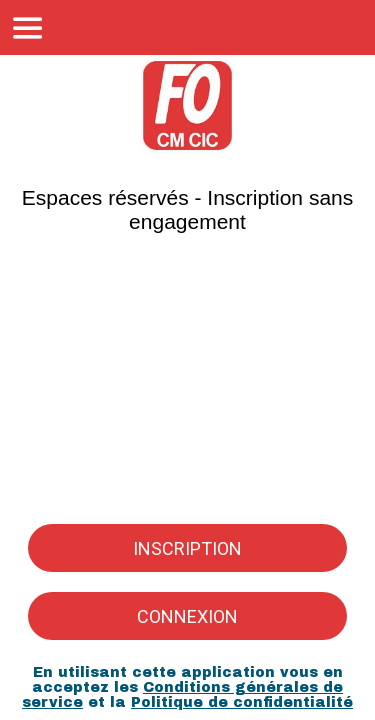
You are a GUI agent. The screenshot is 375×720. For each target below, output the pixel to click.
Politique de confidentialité (242, 702)
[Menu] (28, 28)
